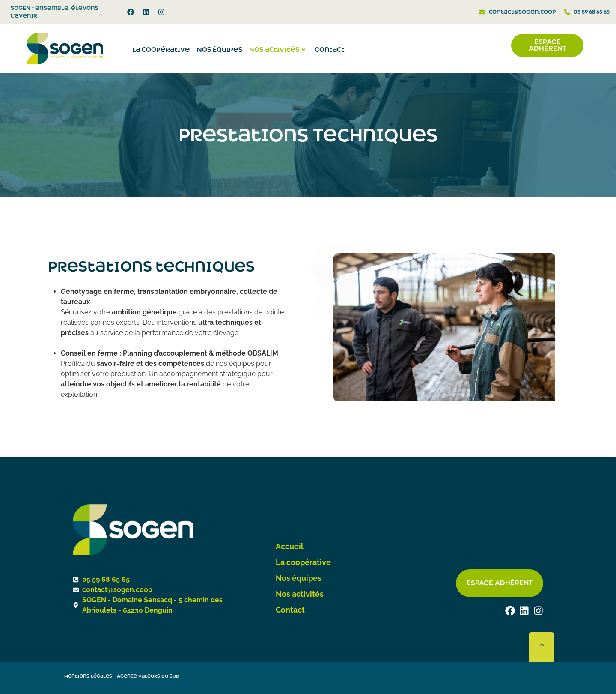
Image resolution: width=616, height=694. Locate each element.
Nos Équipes (220, 50)
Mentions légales (88, 676)
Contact (330, 50)
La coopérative (161, 50)
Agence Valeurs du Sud (148, 676)
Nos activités (278, 50)
